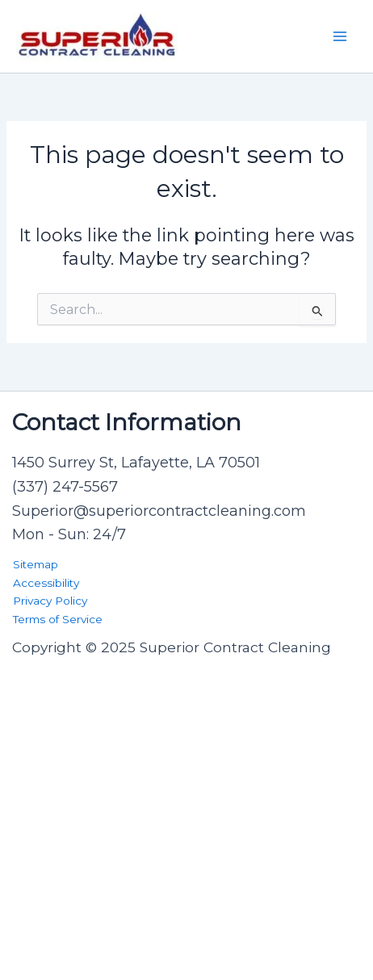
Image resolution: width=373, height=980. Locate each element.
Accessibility (46, 583)
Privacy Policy (50, 601)
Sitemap (36, 564)
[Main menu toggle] (340, 36)
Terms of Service (58, 619)
